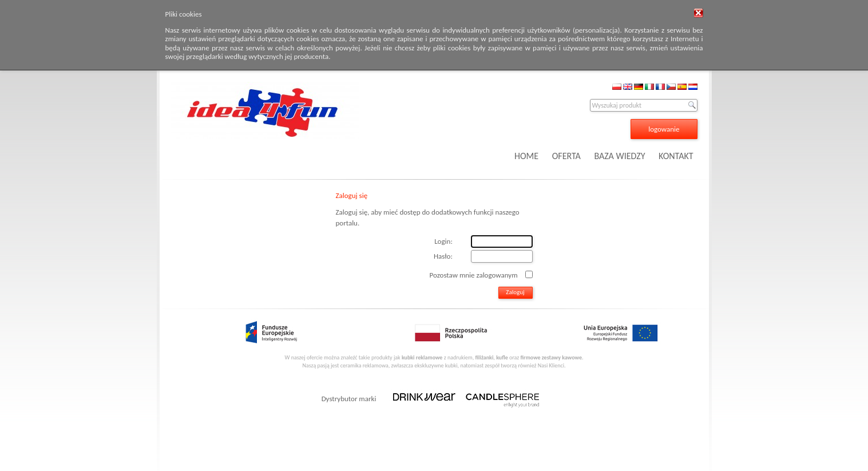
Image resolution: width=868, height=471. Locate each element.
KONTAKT (676, 156)
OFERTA (566, 156)
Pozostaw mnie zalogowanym (474, 274)
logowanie (664, 129)
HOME (526, 156)
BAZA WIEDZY (619, 156)
